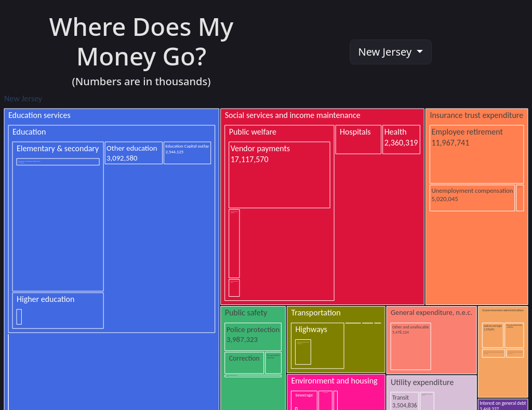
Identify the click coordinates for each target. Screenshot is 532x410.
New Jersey (387, 52)
